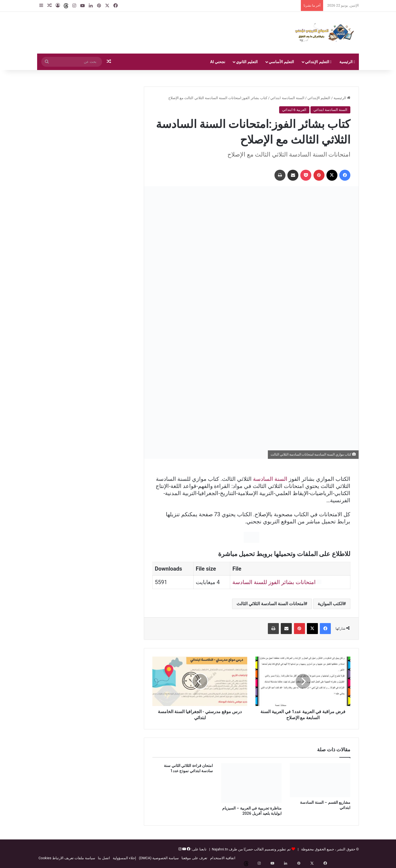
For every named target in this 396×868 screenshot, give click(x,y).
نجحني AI (218, 62)
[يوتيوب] (184, 849)
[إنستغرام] (180, 849)
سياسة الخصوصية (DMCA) (159, 858)
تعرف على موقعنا (194, 858)
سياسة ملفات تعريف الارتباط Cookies (67, 858)
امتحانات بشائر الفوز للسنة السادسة (274, 582)
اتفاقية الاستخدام (223, 858)
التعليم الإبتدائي (318, 62)
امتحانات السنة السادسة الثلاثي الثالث (271, 604)
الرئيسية (347, 62)
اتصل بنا (104, 858)
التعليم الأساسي (281, 62)
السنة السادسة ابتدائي (287, 98)
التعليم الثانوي (247, 62)
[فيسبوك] (188, 849)
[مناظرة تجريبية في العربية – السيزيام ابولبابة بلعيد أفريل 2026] (251, 783)
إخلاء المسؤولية (124, 858)
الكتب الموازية (331, 604)
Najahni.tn (220, 849)
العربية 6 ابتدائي (294, 110)
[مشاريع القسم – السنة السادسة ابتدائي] (320, 780)
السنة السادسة (270, 479)
